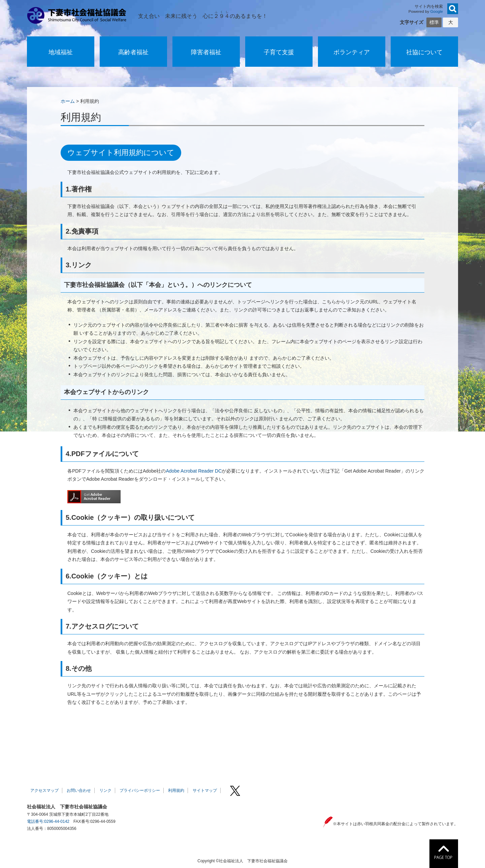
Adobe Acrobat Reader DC (194, 471)
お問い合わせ (79, 790)
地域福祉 (61, 52)
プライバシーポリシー (140, 790)
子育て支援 (279, 52)
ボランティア (352, 52)
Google (437, 11)
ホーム (68, 101)
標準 (434, 22)
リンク (105, 790)
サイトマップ (205, 790)
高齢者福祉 (133, 52)
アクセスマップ (44, 790)
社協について (424, 52)
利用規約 (176, 790)
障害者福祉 (206, 52)
